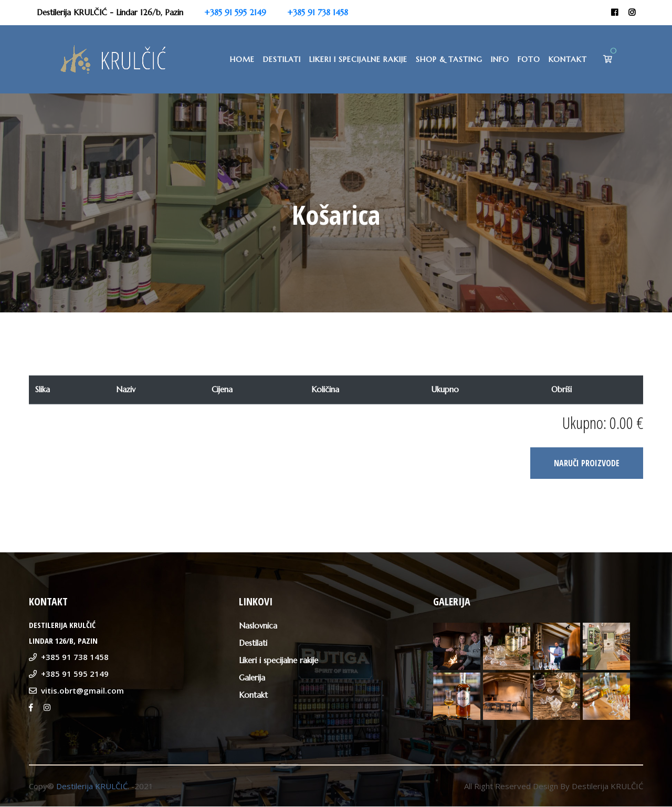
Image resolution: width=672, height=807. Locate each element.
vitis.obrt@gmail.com (82, 691)
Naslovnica (258, 626)
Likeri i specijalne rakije (358, 59)
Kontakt (568, 59)
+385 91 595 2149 (235, 12)
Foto (529, 59)
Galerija (252, 678)
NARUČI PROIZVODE (587, 464)
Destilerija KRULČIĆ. (93, 787)
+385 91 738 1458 (318, 12)
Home (242, 59)
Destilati (282, 59)
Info (500, 59)
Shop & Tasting (449, 59)
